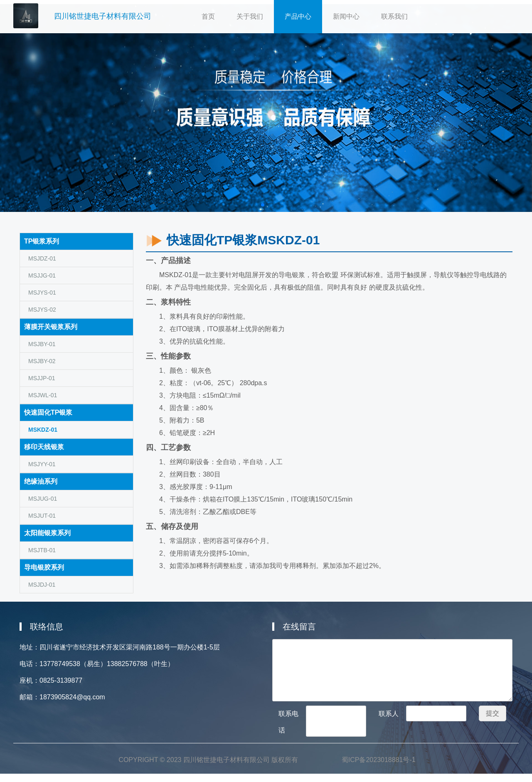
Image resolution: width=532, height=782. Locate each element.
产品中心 (298, 16)
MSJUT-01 (42, 516)
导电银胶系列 (44, 567)
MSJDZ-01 (42, 258)
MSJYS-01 (42, 293)
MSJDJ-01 (42, 585)
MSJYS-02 (42, 310)
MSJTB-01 (42, 550)
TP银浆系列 (42, 241)
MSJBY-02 (42, 361)
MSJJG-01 (42, 275)
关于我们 (255, 13)
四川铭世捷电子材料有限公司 (103, 16)
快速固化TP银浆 (48, 412)
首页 (214, 13)
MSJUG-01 (43, 499)
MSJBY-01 (42, 344)
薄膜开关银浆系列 (51, 327)
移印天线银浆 (44, 447)
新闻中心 (346, 16)
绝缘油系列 (41, 481)
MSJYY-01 (42, 464)
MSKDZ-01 (43, 430)
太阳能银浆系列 (47, 533)
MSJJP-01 (42, 378)
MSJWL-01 (43, 395)
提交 (493, 713)
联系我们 (394, 16)
